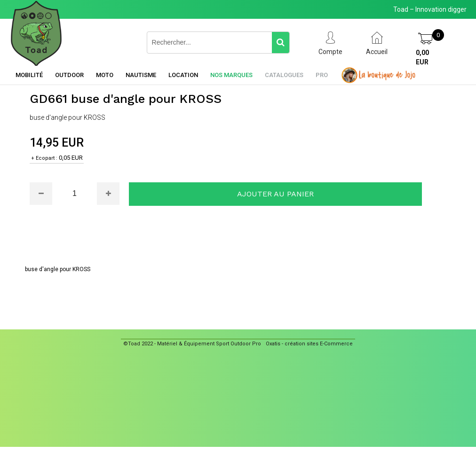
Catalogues (284, 75)
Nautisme (141, 75)
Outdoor (69, 75)
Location (183, 75)
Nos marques (231, 75)
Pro (322, 75)
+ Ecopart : (44, 158)
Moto (105, 75)
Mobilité (29, 75)
